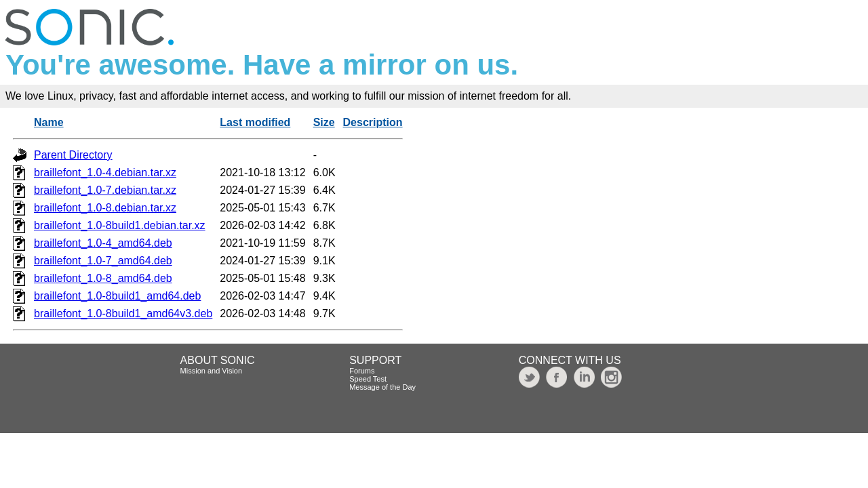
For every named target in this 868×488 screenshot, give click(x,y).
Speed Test (368, 379)
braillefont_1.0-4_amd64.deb (103, 243)
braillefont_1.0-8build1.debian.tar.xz (120, 225)
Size (324, 122)
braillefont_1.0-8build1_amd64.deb (117, 296)
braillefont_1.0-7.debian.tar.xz (105, 190)
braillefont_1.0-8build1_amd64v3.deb (123, 313)
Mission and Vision (212, 371)
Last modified (255, 122)
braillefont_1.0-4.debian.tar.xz (105, 172)
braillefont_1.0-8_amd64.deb (103, 278)
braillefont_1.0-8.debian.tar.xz (105, 208)
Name (49, 122)
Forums (362, 371)
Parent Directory (73, 155)
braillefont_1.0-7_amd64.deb (103, 261)
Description (373, 122)
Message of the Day (382, 387)
